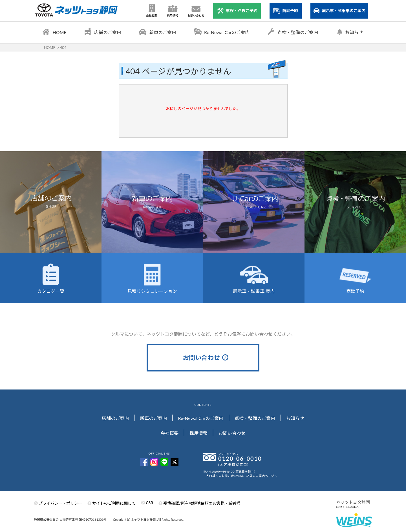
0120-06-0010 (240, 458)
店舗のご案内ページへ (262, 476)
